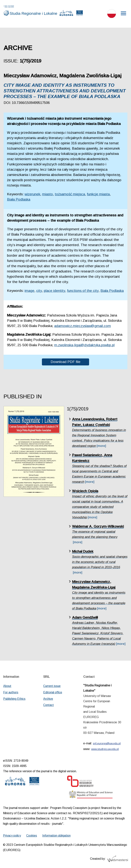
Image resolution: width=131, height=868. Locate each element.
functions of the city (83, 291)
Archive (48, 699)
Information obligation (56, 836)
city (39, 291)
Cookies (32, 836)
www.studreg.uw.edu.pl (105, 749)
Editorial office (53, 692)
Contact (49, 705)
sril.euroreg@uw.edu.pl (107, 743)
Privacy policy (12, 836)
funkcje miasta (98, 194)
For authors (11, 692)
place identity (54, 291)
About (7, 686)
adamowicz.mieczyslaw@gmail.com (82, 326)
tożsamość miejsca (70, 194)
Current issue (52, 686)
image (29, 291)
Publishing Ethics (14, 699)
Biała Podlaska (19, 199)
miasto (47, 194)
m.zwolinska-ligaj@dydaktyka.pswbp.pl (84, 345)
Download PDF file (65, 362)
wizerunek (32, 194)
